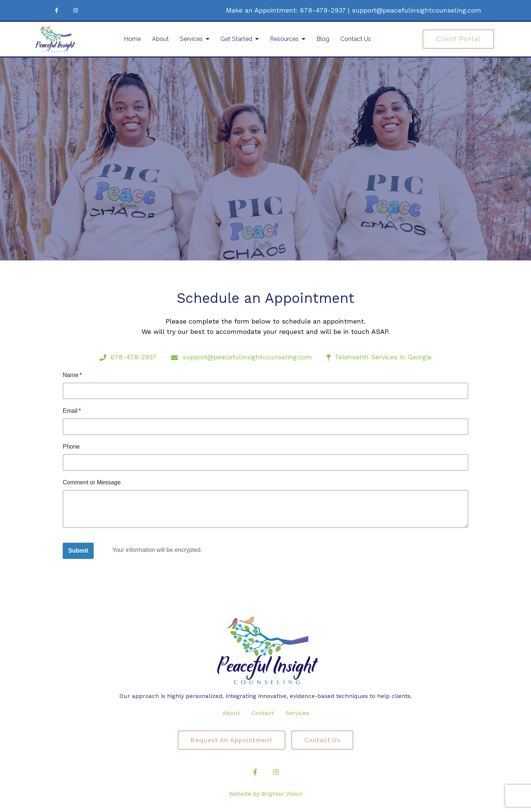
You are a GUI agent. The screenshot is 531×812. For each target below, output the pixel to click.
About (160, 39)
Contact (263, 713)
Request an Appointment (231, 740)
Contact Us (356, 39)
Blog (323, 39)
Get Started (236, 39)
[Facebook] (56, 10)
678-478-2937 (323, 10)
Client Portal (458, 39)
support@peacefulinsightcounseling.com (417, 10)
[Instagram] (76, 10)
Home (132, 39)
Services (191, 39)
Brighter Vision (282, 794)
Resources (284, 39)
